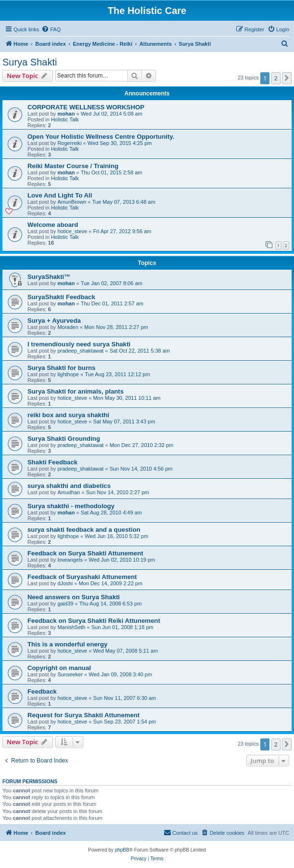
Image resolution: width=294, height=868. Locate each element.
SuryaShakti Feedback (61, 297)
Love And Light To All (60, 195)
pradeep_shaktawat (80, 351)
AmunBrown (72, 202)
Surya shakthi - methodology (71, 506)
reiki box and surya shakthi (68, 415)
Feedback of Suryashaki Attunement (82, 577)
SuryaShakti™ (49, 277)
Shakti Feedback (52, 462)
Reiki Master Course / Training (73, 166)
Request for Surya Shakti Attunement (83, 715)
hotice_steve (72, 231)
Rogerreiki (69, 143)
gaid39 (65, 604)
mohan (66, 114)
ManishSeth (71, 627)
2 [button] (276, 78)
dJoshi (65, 583)
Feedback (42, 691)
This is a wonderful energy (67, 644)
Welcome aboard (53, 225)
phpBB (122, 850)
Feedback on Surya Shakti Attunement (85, 553)
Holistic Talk (65, 119)
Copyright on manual (59, 668)
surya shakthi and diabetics (69, 486)
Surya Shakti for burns (61, 368)
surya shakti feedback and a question (84, 530)
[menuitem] (51, 29)
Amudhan (69, 492)
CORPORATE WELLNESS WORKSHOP (86, 107)
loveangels (70, 560)
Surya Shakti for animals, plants (76, 391)
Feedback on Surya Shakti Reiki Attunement (94, 621)
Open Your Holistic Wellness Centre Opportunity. (101, 137)
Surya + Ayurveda (54, 321)
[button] (287, 78)
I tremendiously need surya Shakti (79, 344)
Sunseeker (70, 674)
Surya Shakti (30, 62)
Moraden (68, 327)
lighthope (68, 374)
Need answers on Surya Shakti (74, 597)
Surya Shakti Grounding (64, 439)
